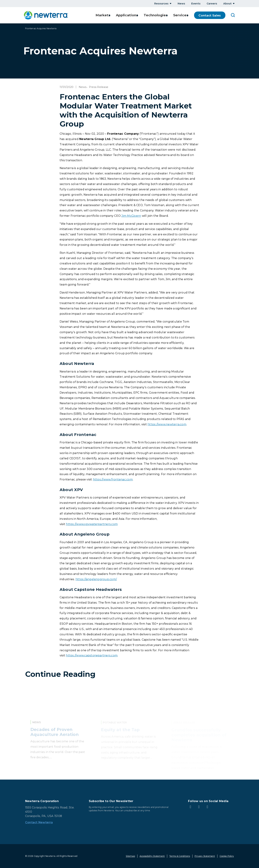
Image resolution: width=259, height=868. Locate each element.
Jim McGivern (131, 216)
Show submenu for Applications (136, 15)
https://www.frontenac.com (113, 479)
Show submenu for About (234, 3)
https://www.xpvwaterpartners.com (92, 524)
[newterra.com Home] (46, 15)
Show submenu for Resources (171, 3)
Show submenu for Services (188, 15)
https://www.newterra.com (167, 424)
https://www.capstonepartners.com (92, 655)
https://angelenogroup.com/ (96, 579)
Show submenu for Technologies (166, 15)
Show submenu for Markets (108, 15)
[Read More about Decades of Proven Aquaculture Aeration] (59, 730)
